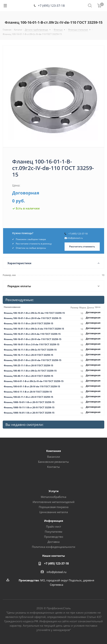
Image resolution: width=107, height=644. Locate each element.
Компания (54, 451)
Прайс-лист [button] (54, 526)
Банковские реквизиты (53, 462)
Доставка (53, 542)
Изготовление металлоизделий (54, 502)
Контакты (53, 467)
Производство (54, 537)
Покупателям (53, 532)
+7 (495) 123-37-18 (51, 6)
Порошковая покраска (54, 507)
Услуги (54, 491)
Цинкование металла (54, 512)
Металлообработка (53, 497)
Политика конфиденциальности (54, 547)
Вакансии (54, 457)
